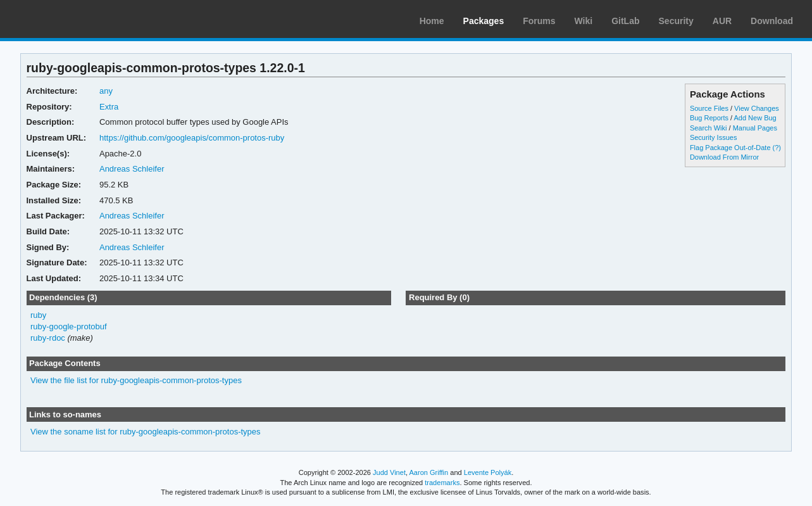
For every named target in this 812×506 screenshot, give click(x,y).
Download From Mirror (724, 157)
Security (676, 21)
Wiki (584, 21)
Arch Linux (70, 19)
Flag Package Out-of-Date (730, 148)
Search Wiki (709, 128)
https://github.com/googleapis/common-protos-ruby (192, 138)
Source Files (709, 108)
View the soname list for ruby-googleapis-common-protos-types (146, 432)
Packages (484, 21)
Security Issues (713, 137)
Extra (109, 107)
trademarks (442, 483)
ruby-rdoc (48, 338)
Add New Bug (755, 118)
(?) (777, 148)
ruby (38, 315)
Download (772, 21)
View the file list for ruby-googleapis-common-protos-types (136, 380)
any (106, 91)
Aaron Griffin (428, 472)
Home (432, 21)
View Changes (757, 108)
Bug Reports (709, 118)
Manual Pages (755, 128)
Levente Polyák (488, 472)
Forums (539, 21)
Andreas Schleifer (132, 169)
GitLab (625, 21)
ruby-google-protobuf (69, 326)
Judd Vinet (389, 472)
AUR (722, 21)
